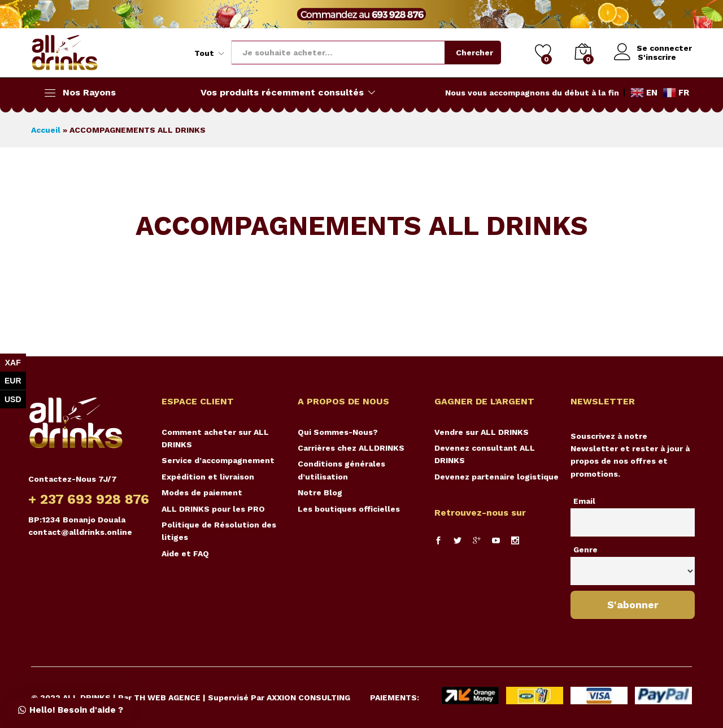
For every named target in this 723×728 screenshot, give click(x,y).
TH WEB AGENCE (167, 698)
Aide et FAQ (185, 553)
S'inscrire (656, 57)
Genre (585, 550)
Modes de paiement (202, 492)
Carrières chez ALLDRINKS (351, 448)
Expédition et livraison (208, 477)
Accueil (46, 130)
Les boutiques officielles (349, 509)
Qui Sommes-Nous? (338, 432)
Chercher (473, 53)
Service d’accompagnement (218, 460)
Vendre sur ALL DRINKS (482, 432)
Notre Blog (320, 492)
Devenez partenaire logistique (496, 477)
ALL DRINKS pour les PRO (213, 509)
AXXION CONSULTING (308, 698)
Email (584, 501)
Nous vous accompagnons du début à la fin (532, 93)
